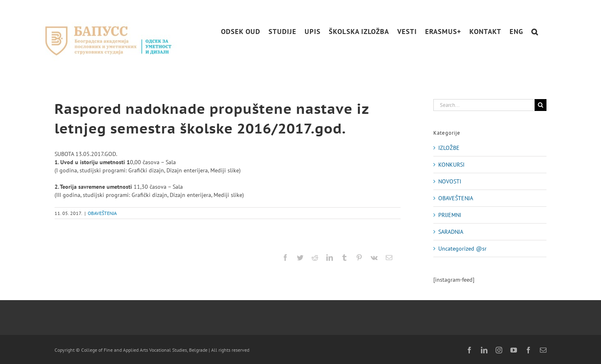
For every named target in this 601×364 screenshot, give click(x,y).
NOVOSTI (450, 181)
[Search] (541, 105)
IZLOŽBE (449, 148)
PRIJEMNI (450, 215)
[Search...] (484, 105)
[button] (535, 32)
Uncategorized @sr (462, 249)
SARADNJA (451, 232)
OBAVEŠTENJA (102, 213)
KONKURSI (451, 165)
